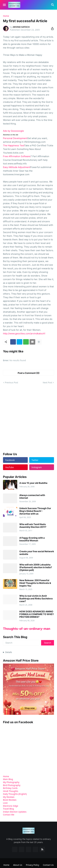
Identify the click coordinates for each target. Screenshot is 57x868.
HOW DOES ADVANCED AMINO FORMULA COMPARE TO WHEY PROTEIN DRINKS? (37, 614)
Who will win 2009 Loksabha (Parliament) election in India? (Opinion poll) (36, 567)
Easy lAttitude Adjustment (17, 167)
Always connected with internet (32, 497)
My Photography (11, 782)
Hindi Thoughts (11, 791)
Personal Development (15, 138)
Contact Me (9, 815)
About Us (18, 865)
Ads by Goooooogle (13, 131)
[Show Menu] (4, 5)
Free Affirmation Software (17, 156)
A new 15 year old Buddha (33, 483)
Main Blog (8, 779)
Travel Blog (8, 809)
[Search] (53, 5)
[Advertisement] (28, 418)
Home (6, 16)
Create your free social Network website (37, 553)
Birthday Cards (10, 788)
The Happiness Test (14, 145)
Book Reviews (10, 800)
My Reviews (9, 797)
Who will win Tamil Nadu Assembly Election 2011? (33, 526)
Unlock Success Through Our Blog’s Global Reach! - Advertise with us (35, 511)
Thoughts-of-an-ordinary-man (27, 629)
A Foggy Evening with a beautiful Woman (32, 539)
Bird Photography (12, 785)
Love (5, 803)
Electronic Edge (11, 806)
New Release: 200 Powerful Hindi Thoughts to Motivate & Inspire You (35, 583)
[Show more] (39, 342)
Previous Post (11, 382)
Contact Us (48, 865)
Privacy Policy (33, 865)
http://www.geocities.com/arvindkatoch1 (24, 334)
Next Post (47, 382)
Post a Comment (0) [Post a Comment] (29, 373)
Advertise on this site (11, 135)
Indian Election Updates (15, 812)
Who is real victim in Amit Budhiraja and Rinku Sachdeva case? (36, 599)
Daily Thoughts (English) (15, 794)
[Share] (51, 28)
